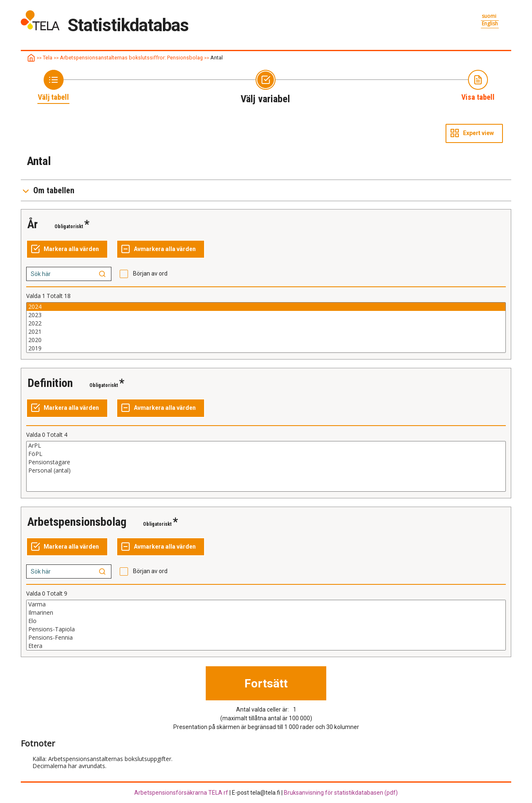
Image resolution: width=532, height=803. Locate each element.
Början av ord (150, 273)
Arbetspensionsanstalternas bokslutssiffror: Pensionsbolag (131, 58)
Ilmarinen (266, 613)
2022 (266, 323)
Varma (266, 604)
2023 (266, 315)
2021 (266, 332)
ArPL (266, 446)
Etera (266, 646)
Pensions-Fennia (266, 638)
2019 (266, 348)
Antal (217, 58)
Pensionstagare (266, 462)
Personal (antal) (266, 470)
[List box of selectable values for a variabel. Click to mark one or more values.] (266, 328)
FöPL (266, 454)
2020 (266, 340)
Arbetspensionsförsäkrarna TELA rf (181, 793)
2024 (266, 307)
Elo (266, 621)
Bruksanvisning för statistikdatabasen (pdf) (341, 793)
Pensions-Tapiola (266, 629)
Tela (48, 58)
